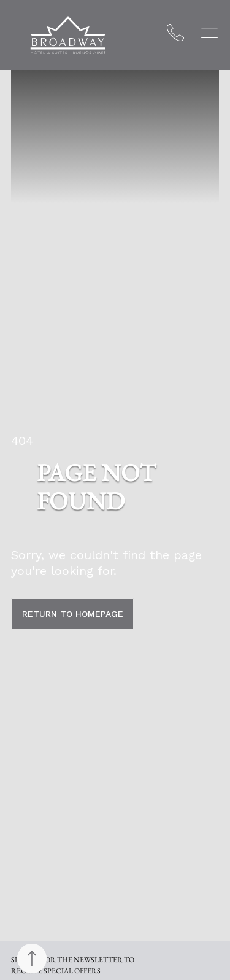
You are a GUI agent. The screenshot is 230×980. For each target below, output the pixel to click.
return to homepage (73, 614)
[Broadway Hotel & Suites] (68, 35)
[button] (209, 33)
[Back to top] (32, 958)
